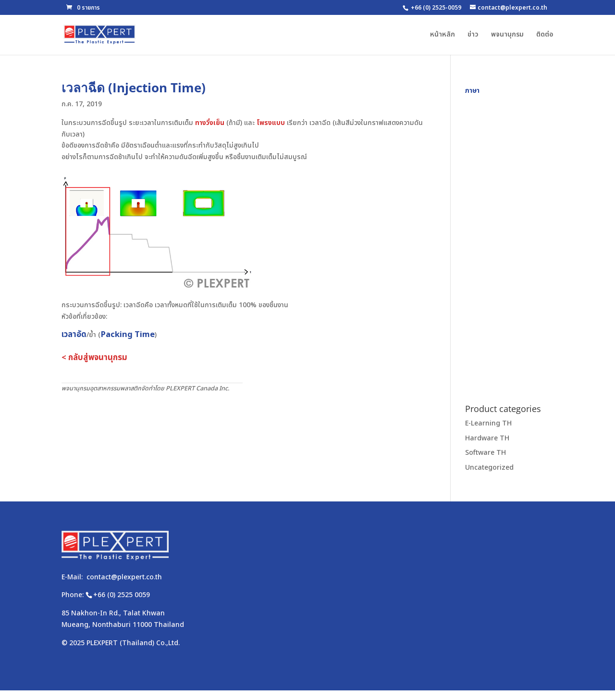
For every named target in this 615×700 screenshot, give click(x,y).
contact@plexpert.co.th (124, 577)
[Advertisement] (509, 241)
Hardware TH (487, 438)
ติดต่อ (545, 35)
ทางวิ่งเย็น (210, 123)
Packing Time (128, 335)
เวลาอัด (74, 335)
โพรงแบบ (271, 123)
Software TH (486, 453)
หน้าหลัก (443, 35)
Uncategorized (489, 468)
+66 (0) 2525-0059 (436, 8)
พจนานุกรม (507, 35)
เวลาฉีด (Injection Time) (134, 87)
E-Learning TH (488, 423)
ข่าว (473, 35)
